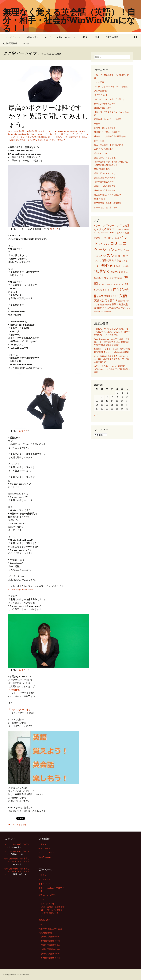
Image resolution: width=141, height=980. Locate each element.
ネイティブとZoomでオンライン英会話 (111, 87)
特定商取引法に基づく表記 (50, 929)
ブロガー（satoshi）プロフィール (60, 37)
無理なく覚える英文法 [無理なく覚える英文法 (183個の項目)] (107, 278)
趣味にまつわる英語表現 (105, 186)
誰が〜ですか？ (58, 140)
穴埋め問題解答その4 (50, 949)
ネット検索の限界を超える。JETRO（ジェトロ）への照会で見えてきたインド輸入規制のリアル (112, 359)
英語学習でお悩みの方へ (105, 182)
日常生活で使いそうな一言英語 (108, 119)
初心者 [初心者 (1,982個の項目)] (107, 265)
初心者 (37, 137)
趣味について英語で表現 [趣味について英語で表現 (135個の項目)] (110, 308)
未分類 (97, 124)
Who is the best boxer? (28, 134)
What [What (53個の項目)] (103, 233)
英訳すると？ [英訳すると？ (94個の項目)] (113, 296)
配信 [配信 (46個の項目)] (125, 308)
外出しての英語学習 (103, 108)
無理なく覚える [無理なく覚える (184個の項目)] (120, 272)
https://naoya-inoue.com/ (21, 589)
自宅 (34, 140)
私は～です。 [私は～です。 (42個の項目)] (120, 284)
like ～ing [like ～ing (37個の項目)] (97, 233)
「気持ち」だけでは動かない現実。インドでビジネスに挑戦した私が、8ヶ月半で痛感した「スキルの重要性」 (112, 332)
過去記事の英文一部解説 (105, 190)
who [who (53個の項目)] (106, 233)
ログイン (42, 844)
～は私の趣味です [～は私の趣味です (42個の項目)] (107, 312)
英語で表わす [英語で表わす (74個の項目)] (106, 305)
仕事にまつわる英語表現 (105, 104)
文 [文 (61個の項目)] (114, 266)
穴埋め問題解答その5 (50, 954)
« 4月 (96, 415)
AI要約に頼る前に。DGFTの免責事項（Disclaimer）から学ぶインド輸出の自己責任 (112, 369)
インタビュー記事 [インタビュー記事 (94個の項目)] (111, 238)
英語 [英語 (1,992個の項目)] (123, 295)
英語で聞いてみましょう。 (40, 131)
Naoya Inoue (72, 131)
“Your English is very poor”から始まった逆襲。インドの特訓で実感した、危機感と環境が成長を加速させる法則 (112, 342)
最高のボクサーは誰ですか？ (68, 137)
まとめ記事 (99, 82)
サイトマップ (44, 884)
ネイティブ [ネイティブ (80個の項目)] (120, 250)
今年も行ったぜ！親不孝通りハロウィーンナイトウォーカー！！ (17, 861)
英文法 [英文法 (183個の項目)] (102, 296)
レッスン (21, 137)
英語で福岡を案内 (102, 169)
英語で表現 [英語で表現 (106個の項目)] (117, 304)
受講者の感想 (112, 37)
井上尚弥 (29, 137)
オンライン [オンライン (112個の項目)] (104, 244)
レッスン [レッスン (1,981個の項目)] (106, 255)
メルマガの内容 (101, 91)
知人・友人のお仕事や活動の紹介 (109, 145)
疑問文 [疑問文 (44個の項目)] (122, 278)
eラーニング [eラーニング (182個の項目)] (101, 225)
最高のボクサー (48, 137)
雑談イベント (100, 199)
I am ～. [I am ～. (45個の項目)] (119, 230)
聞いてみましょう (24, 140)
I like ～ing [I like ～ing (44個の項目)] (126, 230)
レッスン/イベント (11, 37)
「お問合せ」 (15, 690)
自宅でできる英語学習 (104, 149)
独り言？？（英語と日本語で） (108, 132)
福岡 (13, 140)
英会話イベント (101, 153)
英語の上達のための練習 (105, 178)
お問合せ (85, 37)
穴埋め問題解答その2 (50, 941)
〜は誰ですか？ (64, 134)
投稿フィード (44, 848)
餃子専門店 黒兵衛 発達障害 (108, 203)
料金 (97, 37)
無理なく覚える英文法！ (105, 128)
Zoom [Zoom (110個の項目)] (111, 233)
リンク (26, 43)
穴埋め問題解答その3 (50, 945)
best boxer (61, 131)
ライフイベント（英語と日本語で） (110, 99)
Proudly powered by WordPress (16, 974)
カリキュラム (32, 37)
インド (75, 134)
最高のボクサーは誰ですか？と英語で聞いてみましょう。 (48, 116)
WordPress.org (45, 857)
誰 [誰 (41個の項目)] (124, 305)
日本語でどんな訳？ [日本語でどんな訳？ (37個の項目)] (123, 266)
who (16, 134)
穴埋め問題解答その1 (50, 937)
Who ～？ (53, 134)
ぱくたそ (55, 229)
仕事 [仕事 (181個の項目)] (118, 256)
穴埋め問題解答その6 (50, 958)
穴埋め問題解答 (10, 43)
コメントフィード (46, 853)
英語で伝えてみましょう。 (106, 158)
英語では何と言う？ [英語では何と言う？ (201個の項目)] (106, 300)
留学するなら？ (101, 141)
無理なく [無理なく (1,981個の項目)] (102, 271)
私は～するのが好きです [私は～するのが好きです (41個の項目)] (107, 284)
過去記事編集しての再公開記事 (108, 195)
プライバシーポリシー (48, 895)
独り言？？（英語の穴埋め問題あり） (111, 136)
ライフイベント (101, 95)
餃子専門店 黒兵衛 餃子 (106, 208)
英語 (46, 140)
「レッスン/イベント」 (20, 709)
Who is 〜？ (43, 134)
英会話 (40, 140)
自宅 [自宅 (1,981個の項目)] (117, 289)
